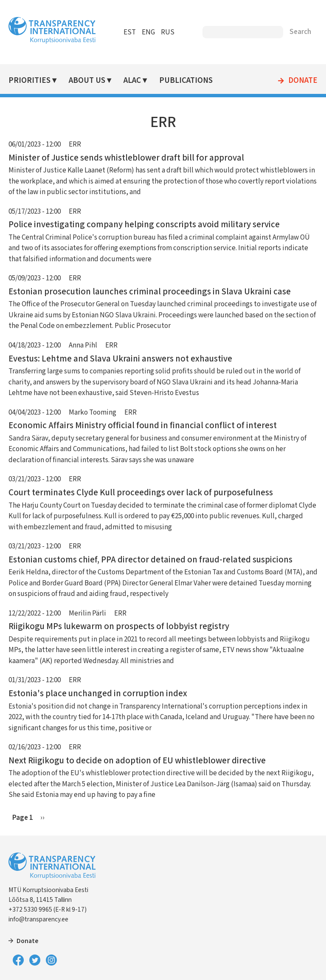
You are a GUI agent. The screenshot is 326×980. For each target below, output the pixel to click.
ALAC (132, 80)
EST (130, 32)
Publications (186, 80)
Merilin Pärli (87, 613)
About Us (87, 80)
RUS (168, 32)
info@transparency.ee (38, 919)
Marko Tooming (93, 412)
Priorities (30, 80)
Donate (303, 81)
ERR (75, 144)
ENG (148, 32)
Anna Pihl (83, 345)
